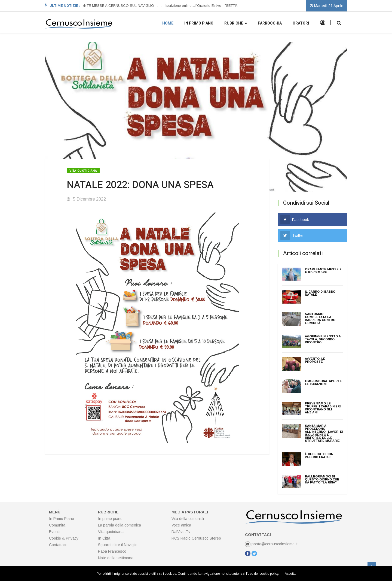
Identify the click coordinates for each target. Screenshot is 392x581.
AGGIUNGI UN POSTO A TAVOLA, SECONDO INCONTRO (323, 339)
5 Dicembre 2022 (86, 199)
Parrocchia (270, 23)
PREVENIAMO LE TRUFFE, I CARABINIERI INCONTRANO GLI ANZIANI (323, 408)
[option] (112, 6)
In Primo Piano (62, 519)
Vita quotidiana (83, 171)
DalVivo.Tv (181, 532)
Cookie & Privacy (64, 538)
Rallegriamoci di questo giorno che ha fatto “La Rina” (322, 479)
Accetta (290, 574)
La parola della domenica (120, 525)
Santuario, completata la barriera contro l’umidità (320, 318)
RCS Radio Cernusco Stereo (196, 538)
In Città (104, 538)
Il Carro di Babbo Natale (320, 293)
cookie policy (269, 574)
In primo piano (199, 23)
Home (168, 23)
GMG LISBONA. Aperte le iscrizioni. (323, 382)
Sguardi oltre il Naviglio (118, 545)
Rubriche (236, 24)
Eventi (54, 532)
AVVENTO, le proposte (315, 360)
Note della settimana (116, 558)
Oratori (301, 23)
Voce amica (181, 525)
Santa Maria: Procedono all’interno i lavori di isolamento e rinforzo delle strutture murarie (324, 433)
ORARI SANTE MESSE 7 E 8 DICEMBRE (323, 271)
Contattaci (58, 545)
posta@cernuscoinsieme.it (271, 544)
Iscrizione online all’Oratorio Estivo (194, 6)
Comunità (57, 525)
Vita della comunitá (188, 519)
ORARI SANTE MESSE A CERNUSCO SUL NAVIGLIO (111, 6)
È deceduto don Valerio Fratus (319, 456)
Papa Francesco (112, 551)
